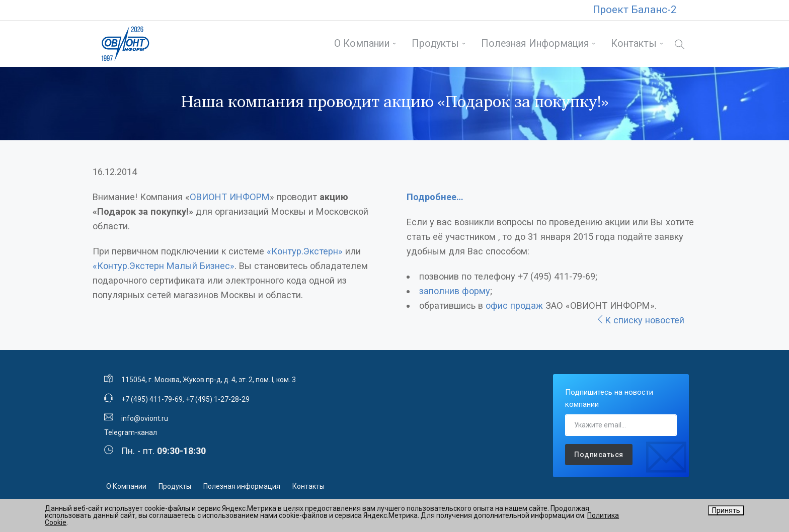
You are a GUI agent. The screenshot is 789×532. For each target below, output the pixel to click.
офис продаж (514, 305)
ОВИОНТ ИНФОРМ (230, 197)
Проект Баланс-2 (635, 10)
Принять (726, 510)
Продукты (435, 43)
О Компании (362, 43)
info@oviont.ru (145, 418)
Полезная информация (535, 43)
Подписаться (599, 455)
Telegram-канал (131, 432)
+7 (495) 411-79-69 (152, 399)
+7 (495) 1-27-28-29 (218, 399)
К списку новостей (640, 320)
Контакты (634, 43)
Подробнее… (435, 197)
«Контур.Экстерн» (305, 251)
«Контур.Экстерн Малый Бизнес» (164, 266)
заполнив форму (455, 291)
